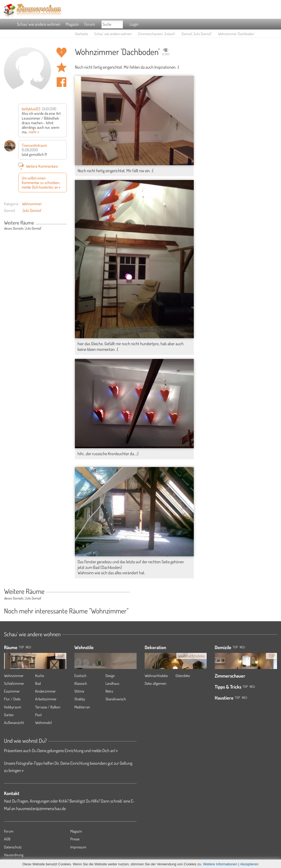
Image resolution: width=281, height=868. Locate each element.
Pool (38, 715)
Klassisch (81, 683)
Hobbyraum (13, 707)
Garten (9, 715)
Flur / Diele (12, 699)
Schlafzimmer (14, 683)
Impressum (78, 847)
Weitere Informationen (220, 864)
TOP (21, 647)
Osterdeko (183, 676)
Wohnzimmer (32, 204)
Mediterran (82, 707)
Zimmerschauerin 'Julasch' (157, 34)
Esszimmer (12, 691)
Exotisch (80, 676)
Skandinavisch (116, 699)
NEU (28, 647)
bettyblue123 (31, 109)
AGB (7, 839)
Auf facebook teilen (61, 82)
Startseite (81, 34)
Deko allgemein (156, 683)
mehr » (34, 132)
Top (235, 647)
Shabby (80, 699)
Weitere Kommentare (38, 166)
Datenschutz (13, 847)
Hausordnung (14, 855)
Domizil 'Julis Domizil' (197, 34)
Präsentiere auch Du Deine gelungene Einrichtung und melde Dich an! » (61, 751)
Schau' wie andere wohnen (39, 24)
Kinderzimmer (45, 691)
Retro (109, 691)
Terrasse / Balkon (48, 707)
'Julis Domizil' (32, 210)
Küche (40, 676)
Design (110, 676)
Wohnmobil (43, 722)
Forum (90, 24)
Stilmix (79, 691)
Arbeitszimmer (46, 699)
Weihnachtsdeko (156, 676)
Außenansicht (14, 722)
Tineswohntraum (34, 145)
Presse (75, 839)
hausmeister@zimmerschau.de (41, 808)
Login (134, 24)
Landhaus (112, 683)
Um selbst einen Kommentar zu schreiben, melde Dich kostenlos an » (41, 183)
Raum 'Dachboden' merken (61, 67)
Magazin (72, 24)
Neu (242, 647)
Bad (38, 683)
